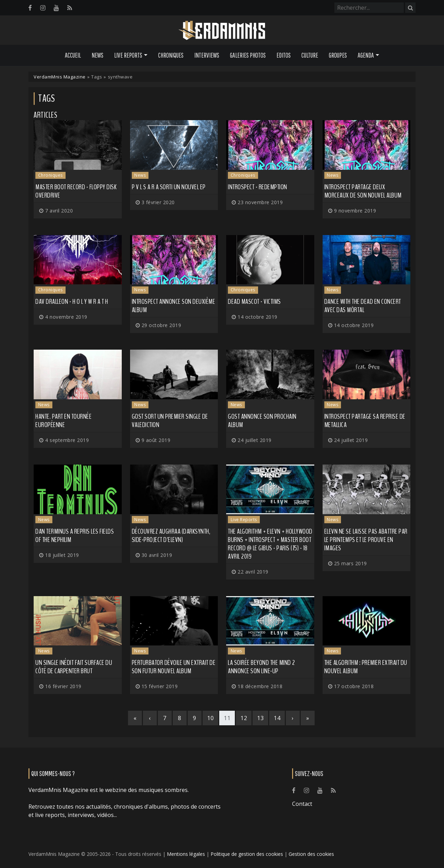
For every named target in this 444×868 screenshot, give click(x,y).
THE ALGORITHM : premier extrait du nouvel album (366, 667)
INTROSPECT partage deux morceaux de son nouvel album (363, 191)
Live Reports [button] (128, 55)
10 (210, 718)
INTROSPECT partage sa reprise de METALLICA (365, 421)
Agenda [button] (366, 55)
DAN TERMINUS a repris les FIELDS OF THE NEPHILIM (75, 536)
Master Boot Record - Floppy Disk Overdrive (76, 191)
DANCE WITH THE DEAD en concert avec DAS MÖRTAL (363, 306)
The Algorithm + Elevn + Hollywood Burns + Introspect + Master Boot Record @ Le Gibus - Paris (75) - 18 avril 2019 (270, 544)
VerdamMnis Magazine (60, 77)
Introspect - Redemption (258, 187)
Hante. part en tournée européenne (63, 421)
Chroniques (171, 55)
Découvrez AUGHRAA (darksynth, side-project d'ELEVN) (171, 536)
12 (244, 718)
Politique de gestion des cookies (247, 854)
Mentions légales (186, 854)
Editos (284, 55)
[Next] (293, 718)
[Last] (308, 718)
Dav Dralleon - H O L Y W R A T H (72, 302)
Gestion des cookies (311, 854)
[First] (135, 718)
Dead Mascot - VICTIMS (254, 302)
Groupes (338, 55)
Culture (310, 55)
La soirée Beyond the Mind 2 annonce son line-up (262, 667)
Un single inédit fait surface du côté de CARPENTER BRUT (74, 667)
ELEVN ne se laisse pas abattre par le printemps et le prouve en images (366, 540)
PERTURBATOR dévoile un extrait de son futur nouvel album (174, 667)
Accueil (73, 55)
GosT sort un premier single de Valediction (170, 421)
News (97, 55)
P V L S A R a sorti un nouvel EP (169, 187)
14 (277, 718)
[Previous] (150, 718)
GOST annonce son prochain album (262, 421)
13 (260, 718)
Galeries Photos (248, 55)
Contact (302, 804)
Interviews (207, 55)
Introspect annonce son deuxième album (174, 306)
